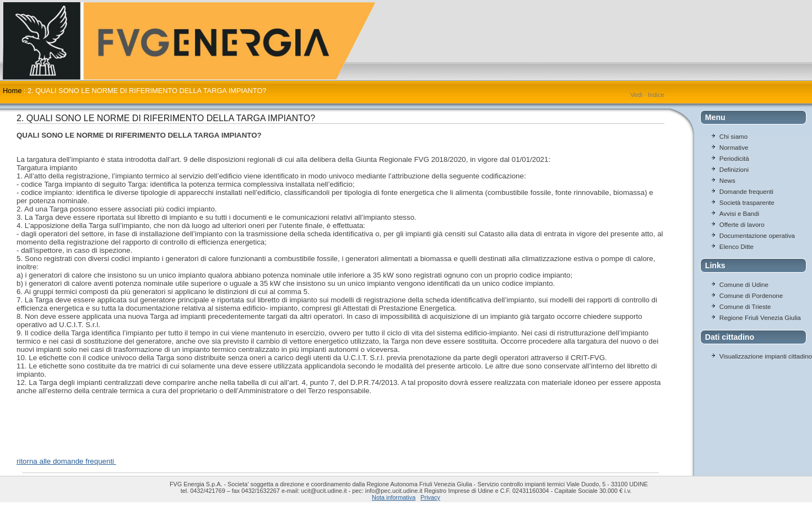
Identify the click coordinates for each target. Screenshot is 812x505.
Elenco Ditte (737, 247)
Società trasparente (747, 203)
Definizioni (734, 170)
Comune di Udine (744, 285)
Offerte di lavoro (742, 225)
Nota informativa (394, 497)
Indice (656, 95)
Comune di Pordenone (751, 296)
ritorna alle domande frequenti (66, 461)
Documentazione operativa (757, 236)
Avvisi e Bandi (739, 214)
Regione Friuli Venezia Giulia (760, 318)
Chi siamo (733, 137)
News (727, 181)
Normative (734, 148)
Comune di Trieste (745, 307)
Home (12, 91)
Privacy (430, 497)
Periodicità (734, 159)
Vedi (636, 95)
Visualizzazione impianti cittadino (766, 356)
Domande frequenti (746, 192)
